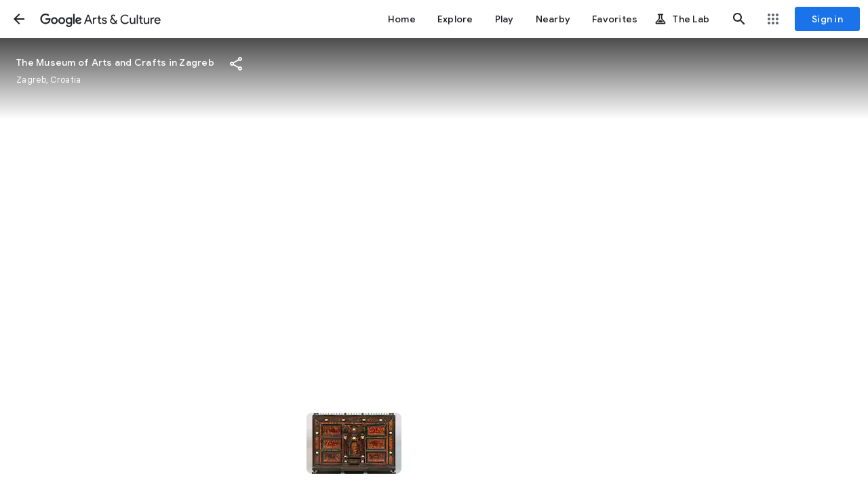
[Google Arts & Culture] (100, 19)
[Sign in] (827, 19)
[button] (19, 19)
